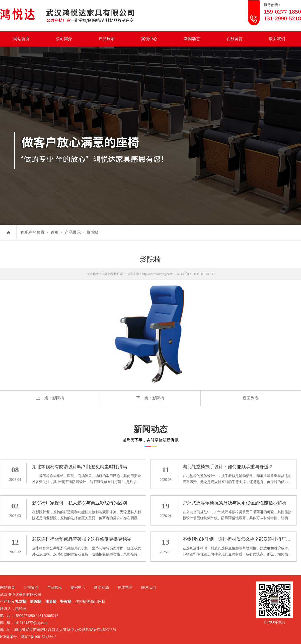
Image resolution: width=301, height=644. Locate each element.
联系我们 (277, 39)
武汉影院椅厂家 (112, 274)
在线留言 (235, 39)
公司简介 (64, 39)
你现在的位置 (33, 232)
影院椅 (93, 232)
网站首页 (21, 39)
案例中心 (149, 39)
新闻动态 (192, 39)
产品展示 (107, 39)
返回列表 (251, 398)
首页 (55, 232)
